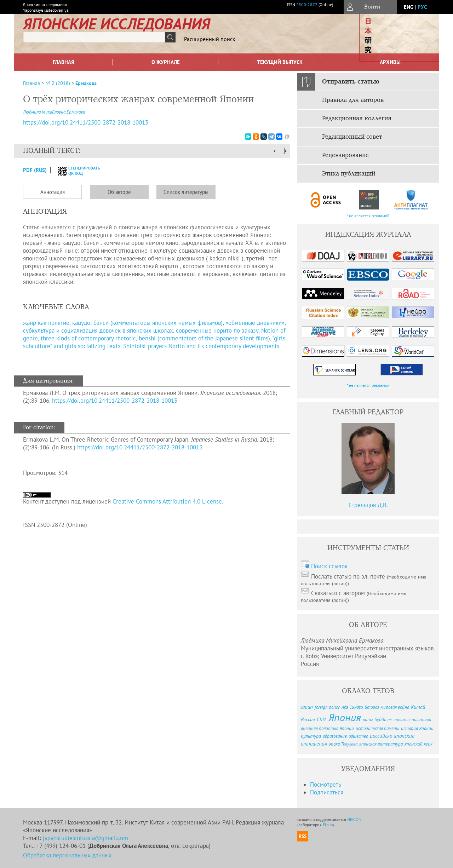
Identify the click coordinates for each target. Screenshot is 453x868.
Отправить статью (351, 82)
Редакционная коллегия (357, 119)
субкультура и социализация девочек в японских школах (98, 330)
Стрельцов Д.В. (368, 505)
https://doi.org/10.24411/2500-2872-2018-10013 (115, 401)
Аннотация (53, 192)
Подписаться (327, 792)
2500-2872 (307, 4)
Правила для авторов (353, 100)
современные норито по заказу (217, 330)
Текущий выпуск (280, 62)
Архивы (390, 62)
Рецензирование (345, 155)
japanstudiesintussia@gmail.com (85, 838)
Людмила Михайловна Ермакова (54, 112)
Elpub (328, 825)
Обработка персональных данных (67, 855)
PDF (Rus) (35, 170)
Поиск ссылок (329, 566)
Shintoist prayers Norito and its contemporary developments (201, 346)
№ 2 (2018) (58, 83)
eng (409, 7)
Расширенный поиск (210, 39)
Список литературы (186, 192)
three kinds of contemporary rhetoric (88, 338)
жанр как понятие (46, 323)
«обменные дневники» (255, 323)
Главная (64, 62)
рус (422, 7)
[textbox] (94, 37)
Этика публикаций (349, 174)
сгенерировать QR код (74, 171)
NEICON (354, 819)
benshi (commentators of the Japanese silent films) (204, 338)
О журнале (166, 62)
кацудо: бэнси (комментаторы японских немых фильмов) (147, 323)
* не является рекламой (368, 216)
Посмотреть (326, 784)
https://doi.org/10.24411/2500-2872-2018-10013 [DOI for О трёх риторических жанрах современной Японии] (86, 122)
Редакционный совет (352, 137)
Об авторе (119, 192)
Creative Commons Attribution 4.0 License (167, 501)
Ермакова (86, 83)
